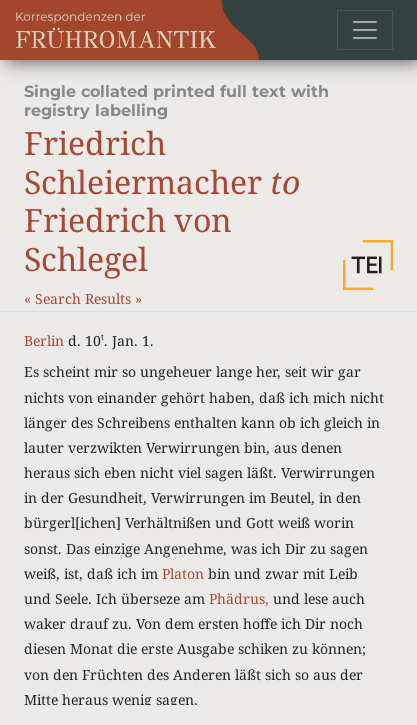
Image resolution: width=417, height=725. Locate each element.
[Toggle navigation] (365, 30)
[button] (368, 265)
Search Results (85, 298)
